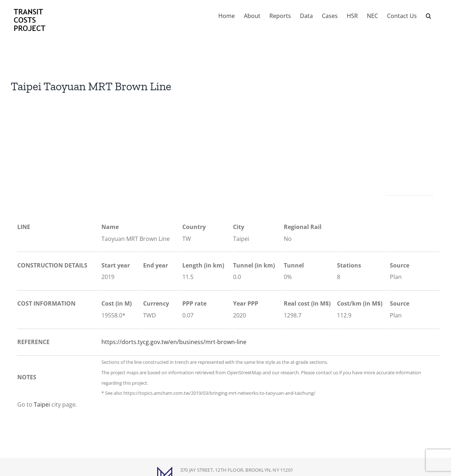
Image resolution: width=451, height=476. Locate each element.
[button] (429, 15)
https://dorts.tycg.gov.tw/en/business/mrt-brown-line (174, 342)
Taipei (42, 404)
